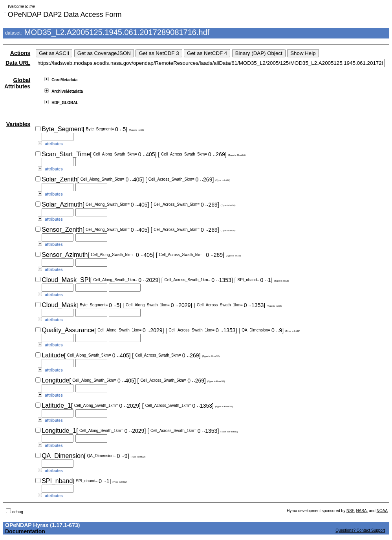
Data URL (18, 63)
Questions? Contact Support (360, 530)
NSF (350, 511)
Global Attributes (17, 83)
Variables (18, 124)
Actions (20, 53)
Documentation (25, 531)
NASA (361, 511)
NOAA (382, 511)
